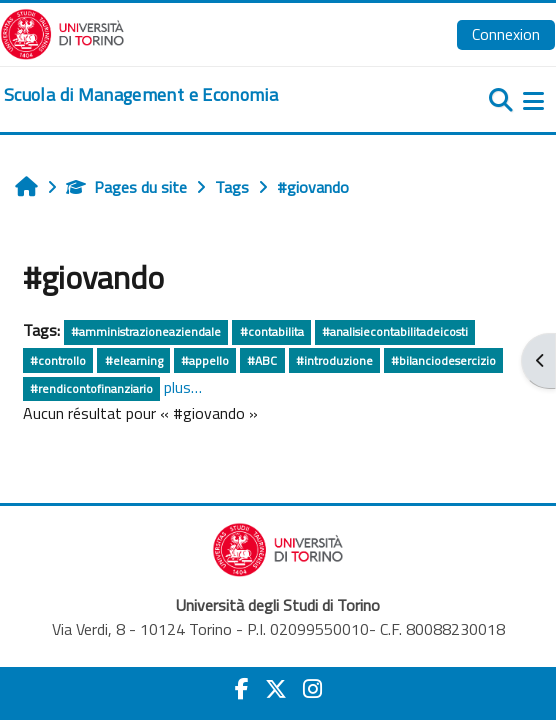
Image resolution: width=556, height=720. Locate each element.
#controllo (58, 360)
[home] (141, 95)
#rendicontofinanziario (91, 388)
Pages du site (126, 187)
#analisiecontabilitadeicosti (395, 331)
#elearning (134, 360)
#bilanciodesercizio (443, 360)
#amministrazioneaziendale (146, 331)
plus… (183, 387)
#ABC (262, 360)
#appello (205, 360)
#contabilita (272, 331)
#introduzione (334, 360)
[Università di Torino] (62, 32)
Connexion (506, 34)
